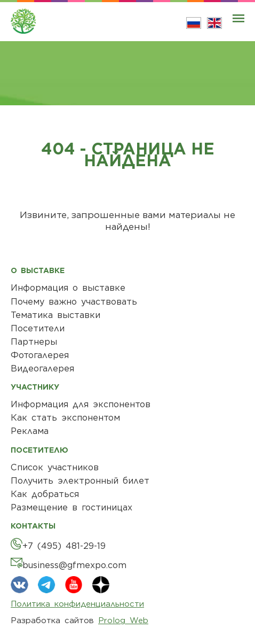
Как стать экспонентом (65, 418)
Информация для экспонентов (81, 404)
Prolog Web (123, 620)
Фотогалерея (40, 355)
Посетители (38, 328)
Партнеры (34, 342)
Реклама (30, 431)
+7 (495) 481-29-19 (64, 546)
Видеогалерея (42, 368)
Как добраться (45, 494)
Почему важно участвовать (74, 302)
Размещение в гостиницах (71, 507)
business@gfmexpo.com (74, 565)
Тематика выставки (55, 315)
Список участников (55, 467)
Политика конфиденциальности (77, 604)
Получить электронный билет (80, 481)
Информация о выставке (68, 288)
